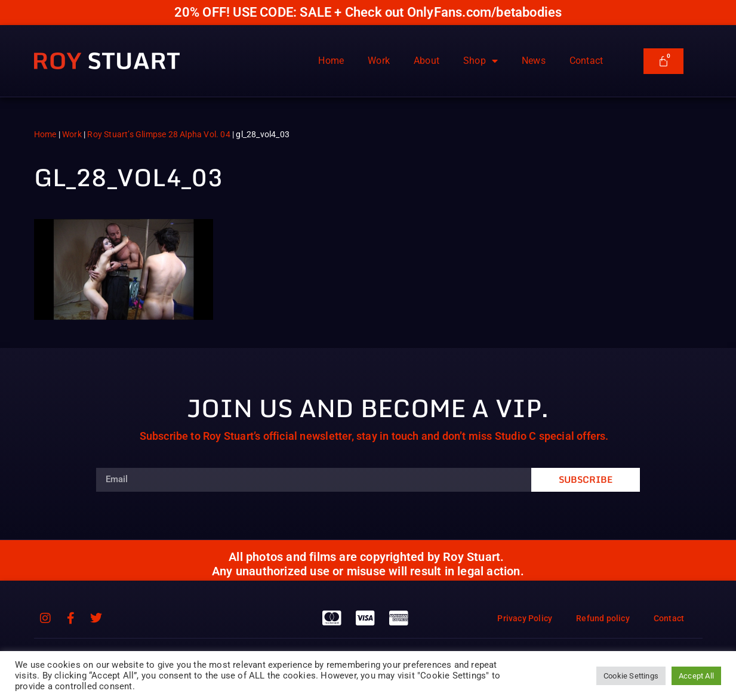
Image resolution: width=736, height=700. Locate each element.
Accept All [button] (696, 676)
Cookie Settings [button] (631, 676)
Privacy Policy (525, 618)
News (534, 61)
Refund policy (603, 618)
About (426, 61)
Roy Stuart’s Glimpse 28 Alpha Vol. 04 (158, 134)
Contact (586, 61)
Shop (481, 61)
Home (331, 61)
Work (379, 61)
